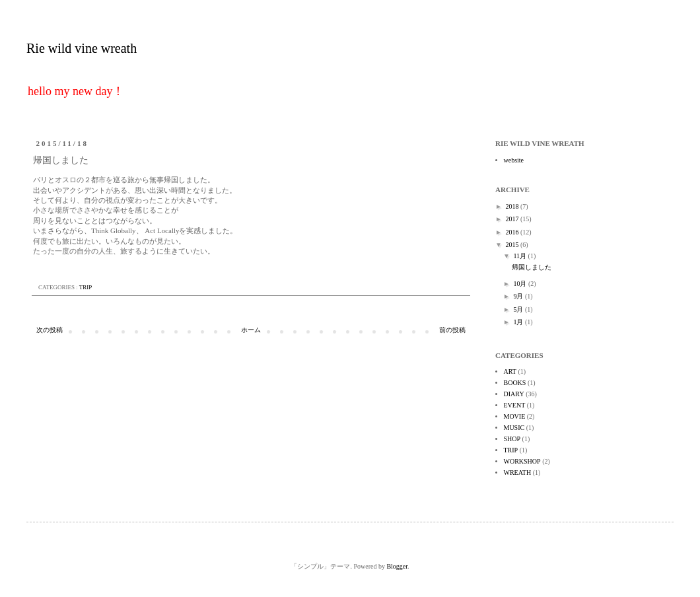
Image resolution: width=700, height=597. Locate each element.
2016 (513, 232)
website (514, 160)
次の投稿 (50, 330)
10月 (521, 284)
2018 (513, 206)
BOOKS (515, 383)
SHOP (512, 439)
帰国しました (532, 267)
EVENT (515, 405)
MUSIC (514, 428)
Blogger (397, 566)
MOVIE (515, 416)
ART (510, 371)
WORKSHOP (522, 461)
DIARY (514, 394)
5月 (519, 309)
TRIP (86, 287)
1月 (519, 322)
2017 (513, 219)
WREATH (518, 473)
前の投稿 (452, 330)
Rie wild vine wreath (82, 48)
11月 (520, 256)
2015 (513, 245)
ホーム (251, 330)
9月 (519, 296)
